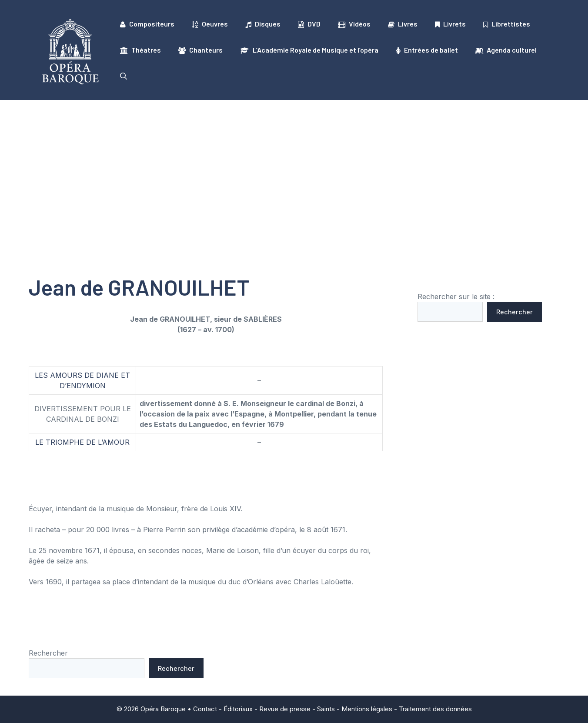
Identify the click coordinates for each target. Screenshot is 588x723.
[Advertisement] (294, 165)
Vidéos (354, 24)
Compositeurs (147, 24)
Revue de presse (285, 709)
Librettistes (507, 24)
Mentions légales (367, 709)
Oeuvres (210, 24)
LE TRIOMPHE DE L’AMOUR (82, 442)
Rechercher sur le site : (456, 297)
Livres (403, 24)
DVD (309, 24)
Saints (326, 709)
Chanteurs (200, 50)
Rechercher (514, 312)
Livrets (450, 24)
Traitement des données (435, 709)
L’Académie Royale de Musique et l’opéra (309, 50)
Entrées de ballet (427, 50)
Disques (263, 24)
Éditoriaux (238, 709)
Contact (205, 709)
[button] (124, 76)
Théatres (140, 50)
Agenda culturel (506, 50)
